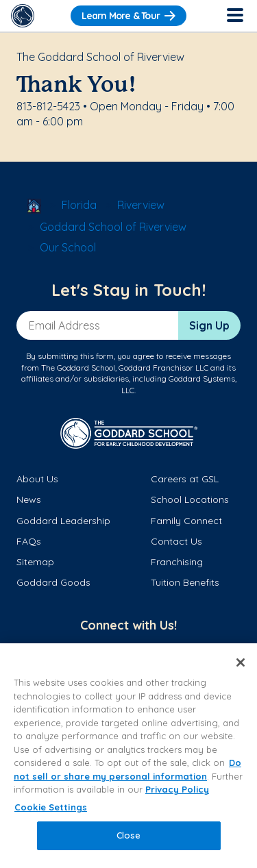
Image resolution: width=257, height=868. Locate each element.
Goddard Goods (53, 582)
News (29, 499)
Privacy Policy (177, 789)
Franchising (177, 562)
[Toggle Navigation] (234, 16)
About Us (37, 479)
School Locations (190, 499)
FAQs (29, 541)
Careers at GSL (185, 479)
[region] (128, 756)
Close (129, 835)
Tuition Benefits (185, 582)
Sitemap (35, 562)
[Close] (241, 662)
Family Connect (186, 521)
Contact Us (176, 541)
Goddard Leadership (63, 521)
